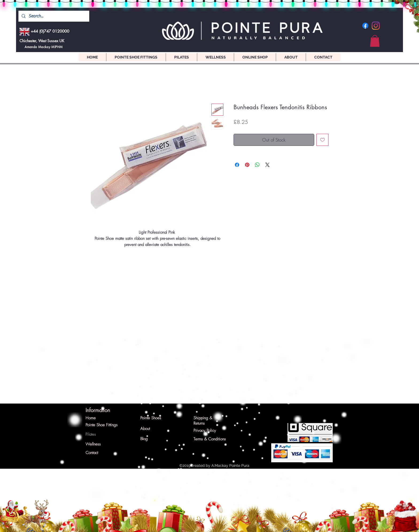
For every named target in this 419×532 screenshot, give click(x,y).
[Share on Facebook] (237, 165)
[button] (375, 41)
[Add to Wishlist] (323, 140)
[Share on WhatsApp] (257, 165)
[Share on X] (267, 165)
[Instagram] (376, 26)
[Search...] (53, 16)
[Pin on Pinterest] (247, 165)
